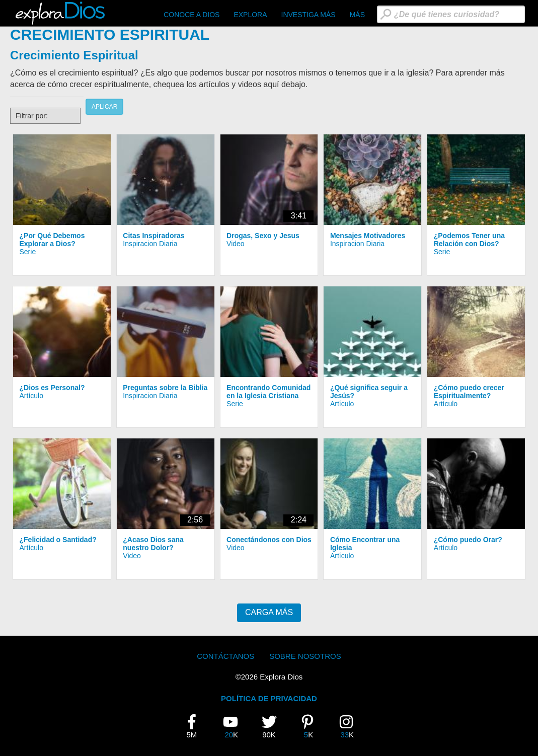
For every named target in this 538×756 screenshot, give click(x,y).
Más (357, 15)
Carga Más (269, 612)
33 (350, 726)
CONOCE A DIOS (191, 15)
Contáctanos (225, 656)
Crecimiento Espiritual (74, 55)
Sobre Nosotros (305, 656)
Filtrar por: (32, 116)
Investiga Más (309, 15)
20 (234, 726)
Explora (250, 15)
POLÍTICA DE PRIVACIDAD (269, 698)
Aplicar (104, 107)
